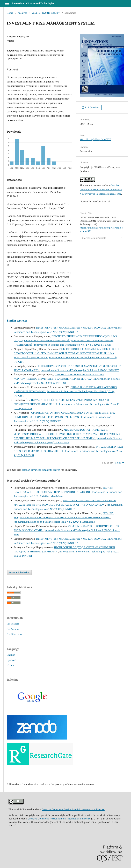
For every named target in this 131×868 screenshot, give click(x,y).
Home (10, 13)
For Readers (13, 624)
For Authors (13, 629)
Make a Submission (19, 572)
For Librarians (14, 634)
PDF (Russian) (92, 107)
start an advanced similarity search (41, 470)
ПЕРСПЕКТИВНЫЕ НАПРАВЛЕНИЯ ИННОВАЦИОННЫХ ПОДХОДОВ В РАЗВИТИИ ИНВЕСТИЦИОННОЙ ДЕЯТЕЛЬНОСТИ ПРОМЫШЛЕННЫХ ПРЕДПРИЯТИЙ (65, 340)
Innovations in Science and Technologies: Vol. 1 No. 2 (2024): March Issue (54, 522)
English (11, 655)
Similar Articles (17, 321)
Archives (22, 13)
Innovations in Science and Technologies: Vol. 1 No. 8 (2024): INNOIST (80, 370)
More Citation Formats (94, 238)
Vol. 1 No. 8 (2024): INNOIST (46, 13)
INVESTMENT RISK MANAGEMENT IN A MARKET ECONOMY (72, 328)
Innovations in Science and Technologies (33, 3)
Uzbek (10, 665)
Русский (12, 660)
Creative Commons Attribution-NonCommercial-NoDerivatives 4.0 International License (101, 190)
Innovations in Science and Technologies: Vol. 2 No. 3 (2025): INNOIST (73, 345)
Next (118, 463)
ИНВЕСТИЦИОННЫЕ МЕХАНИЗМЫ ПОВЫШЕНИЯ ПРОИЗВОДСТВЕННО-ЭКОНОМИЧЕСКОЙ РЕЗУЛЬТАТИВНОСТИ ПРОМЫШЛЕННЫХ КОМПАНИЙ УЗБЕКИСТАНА (66, 353)
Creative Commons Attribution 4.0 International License (73, 809)
